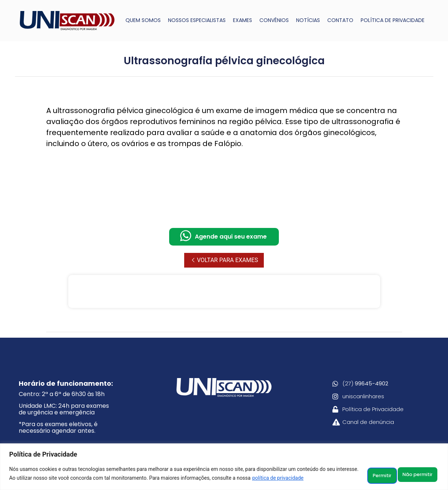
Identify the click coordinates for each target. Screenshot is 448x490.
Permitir (418, 471)
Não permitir (367, 471)
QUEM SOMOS (143, 20)
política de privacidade (50, 479)
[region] (224, 464)
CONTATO (340, 20)
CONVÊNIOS (274, 20)
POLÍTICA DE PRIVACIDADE (393, 20)
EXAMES (243, 20)
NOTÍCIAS (308, 20)
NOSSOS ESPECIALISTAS (197, 20)
